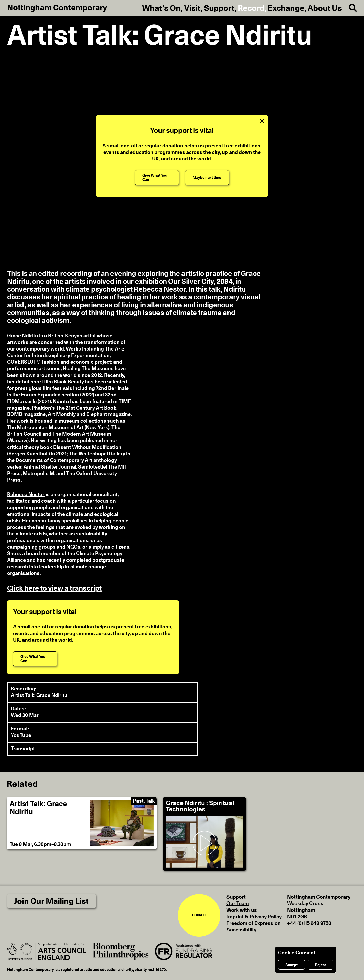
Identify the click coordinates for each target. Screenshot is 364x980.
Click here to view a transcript (54, 589)
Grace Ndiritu (23, 336)
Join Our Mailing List (51, 901)
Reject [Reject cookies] (321, 965)
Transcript (23, 749)
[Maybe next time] (207, 178)
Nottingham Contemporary (57, 8)
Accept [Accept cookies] (291, 965)
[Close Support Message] (262, 121)
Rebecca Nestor (26, 495)
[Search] (349, 8)
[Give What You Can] (157, 178)
